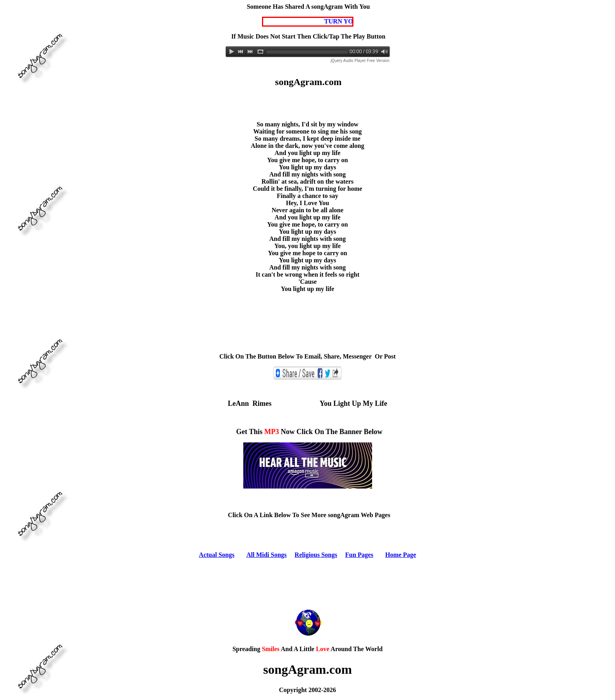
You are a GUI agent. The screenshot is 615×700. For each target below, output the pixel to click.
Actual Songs (216, 555)
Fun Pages (359, 555)
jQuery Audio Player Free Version (360, 61)
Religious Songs (316, 555)
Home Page (401, 555)
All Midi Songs (267, 555)
